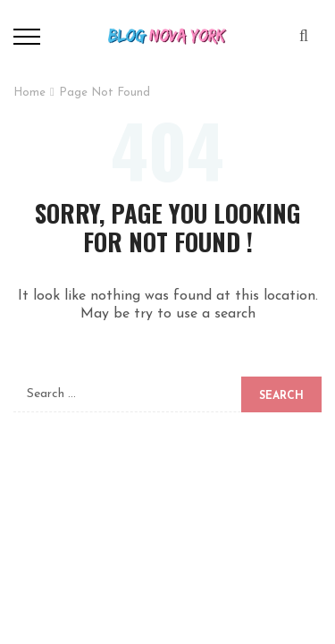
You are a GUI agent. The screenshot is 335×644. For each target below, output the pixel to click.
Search (281, 396)
